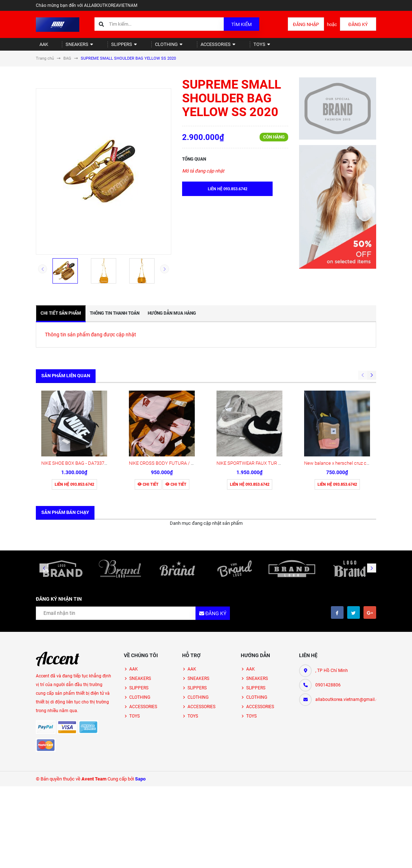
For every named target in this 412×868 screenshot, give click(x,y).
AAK (41, 47)
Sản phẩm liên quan (66, 382)
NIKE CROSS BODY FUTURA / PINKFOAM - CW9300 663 (186, 403)
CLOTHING (150, 47)
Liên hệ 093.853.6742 (74, 425)
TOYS (234, 47)
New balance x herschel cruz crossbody (345, 403)
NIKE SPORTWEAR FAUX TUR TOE (252, 403)
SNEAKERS (72, 47)
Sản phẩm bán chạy (65, 453)
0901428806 (328, 625)
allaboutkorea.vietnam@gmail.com (346, 640)
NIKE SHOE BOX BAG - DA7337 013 (77, 403)
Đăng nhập (306, 24)
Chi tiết (148, 425)
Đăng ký (358, 24)
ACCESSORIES (195, 47)
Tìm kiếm (241, 24)
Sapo (140, 719)
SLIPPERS (111, 47)
